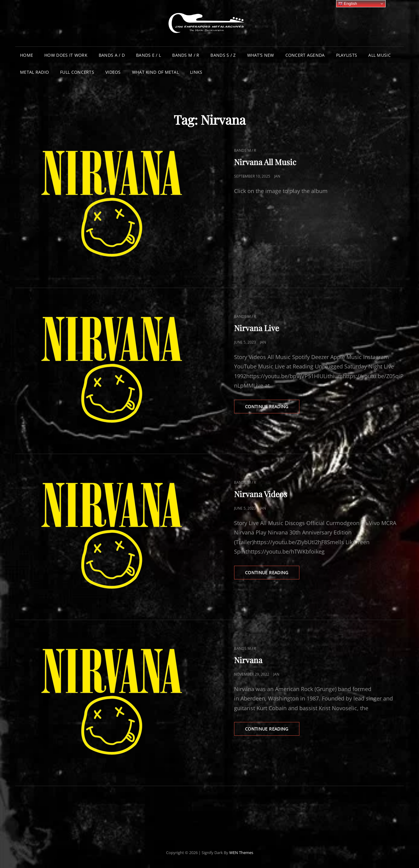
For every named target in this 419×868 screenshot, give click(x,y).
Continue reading (272, 408)
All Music (380, 55)
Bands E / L (148, 55)
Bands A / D (112, 55)
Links (196, 72)
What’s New (261, 55)
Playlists (347, 55)
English (347, 4)
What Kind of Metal (155, 72)
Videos (113, 72)
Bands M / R (186, 55)
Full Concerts (77, 72)
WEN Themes (241, 853)
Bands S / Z (223, 55)
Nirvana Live (257, 328)
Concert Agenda (305, 55)
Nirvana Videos (261, 494)
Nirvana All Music (265, 162)
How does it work (66, 55)
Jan (277, 176)
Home (27, 55)
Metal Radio (34, 72)
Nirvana (248, 660)
